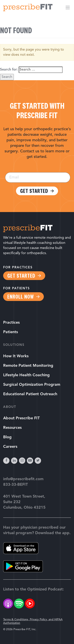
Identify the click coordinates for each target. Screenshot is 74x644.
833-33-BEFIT (15, 485)
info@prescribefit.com (23, 479)
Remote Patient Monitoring (28, 366)
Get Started (34, 191)
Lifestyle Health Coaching (26, 375)
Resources (12, 428)
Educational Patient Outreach (30, 394)
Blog (7, 437)
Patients (11, 332)
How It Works (16, 356)
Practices (11, 323)
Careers (10, 447)
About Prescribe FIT (21, 418)
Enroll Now (21, 297)
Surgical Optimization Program (32, 385)
